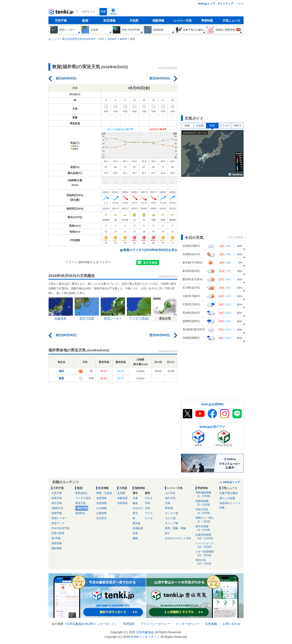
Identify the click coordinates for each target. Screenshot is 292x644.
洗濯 (135, 498)
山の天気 (170, 493)
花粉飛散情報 (206, 494)
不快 (147, 503)
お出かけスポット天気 (178, 538)
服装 (135, 503)
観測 (85, 21)
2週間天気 (57, 508)
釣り (168, 533)
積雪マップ (58, 523)
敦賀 (61, 378)
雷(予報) (56, 538)
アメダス (225, 125)
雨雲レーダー (59, 518)
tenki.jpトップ (206, 4)
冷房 (147, 508)
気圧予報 (57, 503)
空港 (168, 503)
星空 (135, 513)
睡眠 (135, 538)
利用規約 (129, 624)
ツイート (72, 262)
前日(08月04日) (66, 78)
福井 (61, 371)
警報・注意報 (104, 493)
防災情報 (110, 21)
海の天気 (170, 498)
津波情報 (101, 503)
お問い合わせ (231, 624)
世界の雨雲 (58, 533)
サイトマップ (225, 4)
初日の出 (206, 562)
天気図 (134, 21)
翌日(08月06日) (160, 78)
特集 (222, 508)
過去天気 (82, 508)
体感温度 (138, 528)
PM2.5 (237, 125)
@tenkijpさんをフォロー (95, 262)
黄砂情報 (57, 548)
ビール (149, 518)
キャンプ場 (172, 523)
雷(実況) (80, 513)
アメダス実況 (83, 498)
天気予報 (61, 21)
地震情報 (101, 498)
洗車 (135, 533)
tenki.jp (61, 13)
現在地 (113, 14)
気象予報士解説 (229, 493)
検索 (103, 12)
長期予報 (57, 513)
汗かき (149, 498)
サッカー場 (172, 513)
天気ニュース (231, 21)
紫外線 (137, 523)
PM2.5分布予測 (60, 528)
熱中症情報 (206, 528)
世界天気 (57, 498)
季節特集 (207, 21)
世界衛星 (123, 503)
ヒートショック (206, 545)
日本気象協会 (75, 624)
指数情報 (158, 21)
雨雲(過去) (81, 493)
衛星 (187, 125)
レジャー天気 (183, 21)
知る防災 (101, 518)
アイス (149, 513)
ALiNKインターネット (100, 624)
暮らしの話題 (227, 498)
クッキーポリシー (188, 624)
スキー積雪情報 (206, 554)
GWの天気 (206, 511)
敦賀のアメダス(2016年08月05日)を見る (150, 250)
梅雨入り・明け (206, 520)
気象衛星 (123, 498)
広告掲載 (211, 624)
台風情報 (101, 513)
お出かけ (138, 508)
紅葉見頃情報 (206, 537)
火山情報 (101, 508)
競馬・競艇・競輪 (175, 528)
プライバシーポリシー (155, 624)
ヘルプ (240, 4)
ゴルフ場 (170, 518)
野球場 (169, 508)
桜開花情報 (206, 503)
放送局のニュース (230, 503)
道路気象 (57, 543)
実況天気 (80, 503)
